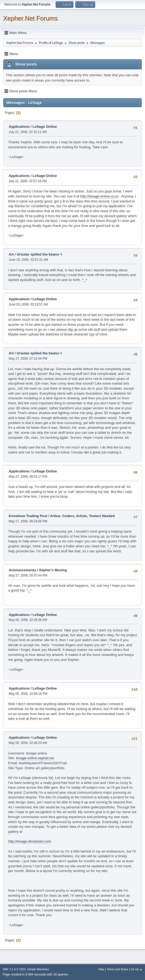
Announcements (22, 570)
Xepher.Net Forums (30, 18)
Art (11, 254)
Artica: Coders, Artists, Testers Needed (82, 516)
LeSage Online (45, 127)
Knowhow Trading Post (28, 516)
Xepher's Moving (53, 570)
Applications (19, 127)
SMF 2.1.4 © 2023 (14, 969)
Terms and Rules (118, 969)
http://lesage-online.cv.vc (99, 196)
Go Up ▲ (136, 969)
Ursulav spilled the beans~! (39, 254)
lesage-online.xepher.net (35, 758)
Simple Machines (38, 969)
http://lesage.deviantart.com (30, 841)
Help (101, 969)
